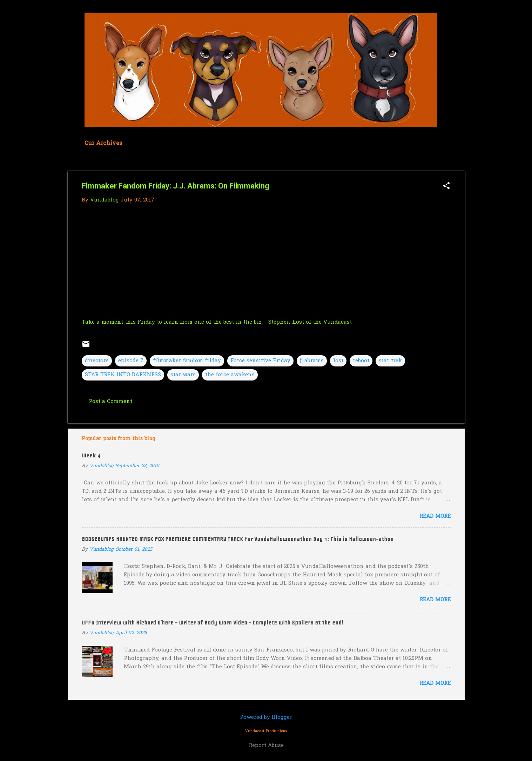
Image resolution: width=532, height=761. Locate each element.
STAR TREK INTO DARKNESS (123, 375)
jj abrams (312, 361)
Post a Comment (110, 402)
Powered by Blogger (266, 717)
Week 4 (91, 456)
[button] (446, 187)
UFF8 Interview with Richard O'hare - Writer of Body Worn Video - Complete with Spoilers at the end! (213, 623)
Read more (435, 516)
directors (97, 361)
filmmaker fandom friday (187, 361)
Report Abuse (266, 746)
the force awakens (230, 375)
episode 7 (131, 361)
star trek (390, 361)
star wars (183, 375)
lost (338, 361)
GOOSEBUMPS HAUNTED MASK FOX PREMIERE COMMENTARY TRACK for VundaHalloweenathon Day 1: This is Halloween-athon (238, 539)
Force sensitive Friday (260, 361)
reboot (361, 361)
